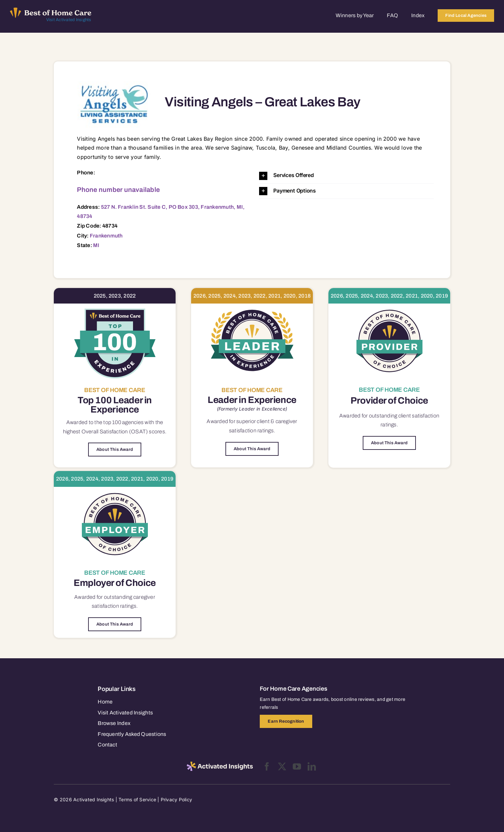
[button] (346, 176)
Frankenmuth (106, 236)
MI (96, 245)
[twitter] (282, 766)
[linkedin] (312, 766)
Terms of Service (137, 799)
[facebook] (267, 766)
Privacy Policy (176, 799)
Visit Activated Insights (69, 20)
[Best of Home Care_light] (51, 10)
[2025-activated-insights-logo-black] (220, 764)
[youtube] (297, 766)
